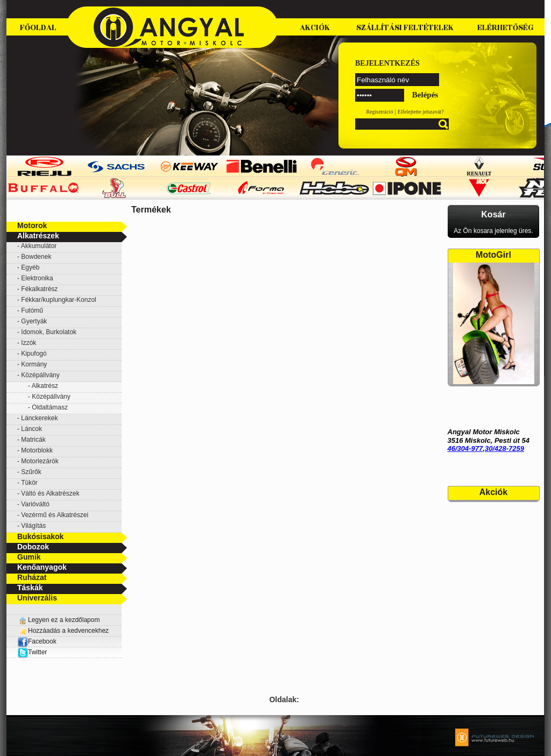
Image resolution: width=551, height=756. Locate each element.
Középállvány (51, 397)
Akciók (315, 28)
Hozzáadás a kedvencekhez (68, 631)
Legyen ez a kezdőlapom (64, 620)
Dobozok (33, 547)
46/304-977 (465, 448)
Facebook (37, 641)
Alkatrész (45, 386)
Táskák (30, 588)
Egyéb (30, 267)
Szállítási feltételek (405, 28)
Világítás (33, 526)
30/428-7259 (504, 448)
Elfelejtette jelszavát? (421, 112)
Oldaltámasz (50, 407)
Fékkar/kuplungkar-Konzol (58, 300)
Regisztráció (379, 112)
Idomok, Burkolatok (49, 332)
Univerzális (37, 598)
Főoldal (38, 28)
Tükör (29, 483)
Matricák (33, 440)
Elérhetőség (506, 28)
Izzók (29, 343)
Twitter (37, 652)
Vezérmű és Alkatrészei (55, 515)
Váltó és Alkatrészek (50, 493)
